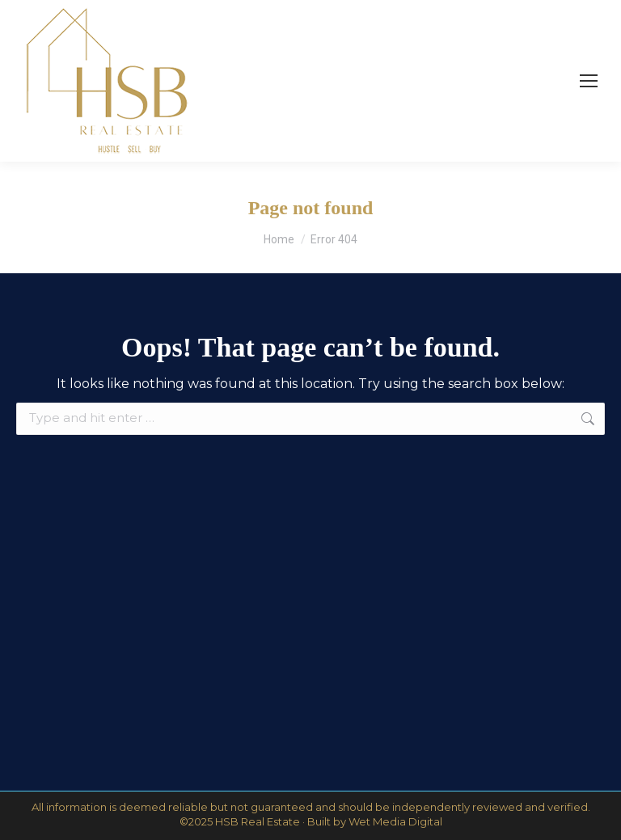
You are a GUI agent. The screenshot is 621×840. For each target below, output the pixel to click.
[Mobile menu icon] (589, 81)
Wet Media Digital (395, 821)
